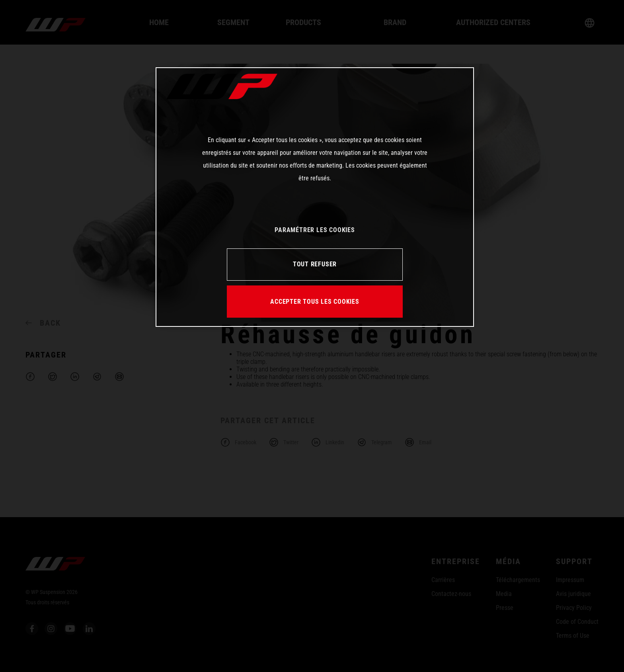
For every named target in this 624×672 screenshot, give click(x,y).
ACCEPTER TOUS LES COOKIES (315, 302)
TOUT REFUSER (315, 264)
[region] (315, 197)
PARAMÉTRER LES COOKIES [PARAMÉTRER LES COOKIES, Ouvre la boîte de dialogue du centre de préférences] (315, 230)
